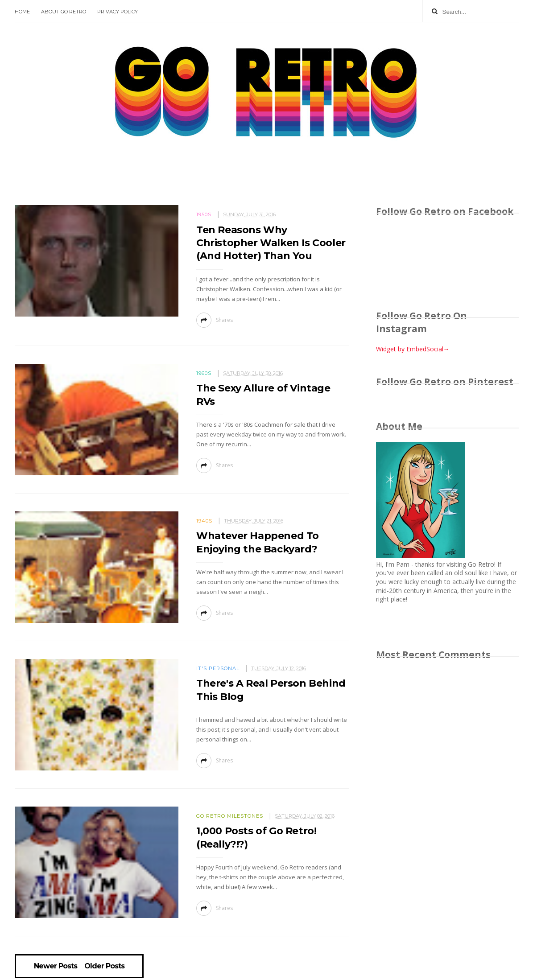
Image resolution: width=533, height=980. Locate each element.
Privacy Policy (118, 12)
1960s (204, 373)
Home (22, 12)
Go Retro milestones (230, 816)
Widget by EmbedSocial (413, 349)
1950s (204, 214)
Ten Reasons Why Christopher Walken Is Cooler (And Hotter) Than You (271, 243)
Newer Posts (56, 966)
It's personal (218, 668)
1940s (204, 521)
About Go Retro (64, 12)
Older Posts (104, 966)
